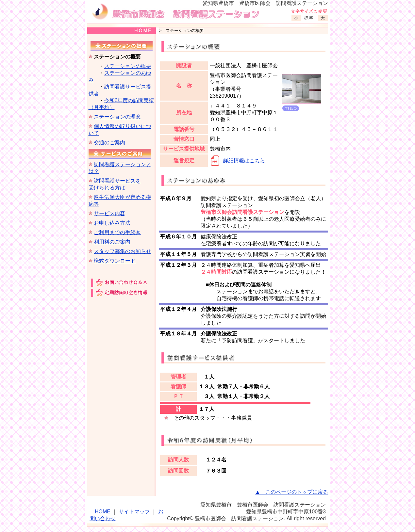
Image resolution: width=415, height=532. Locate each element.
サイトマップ (134, 512)
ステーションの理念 (117, 117)
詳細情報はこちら (244, 161)
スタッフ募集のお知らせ (123, 251)
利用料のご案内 (112, 242)
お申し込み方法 (112, 223)
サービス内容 (109, 213)
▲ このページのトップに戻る (292, 492)
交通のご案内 (109, 143)
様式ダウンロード (115, 261)
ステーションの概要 (128, 66)
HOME (103, 512)
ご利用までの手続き (117, 232)
